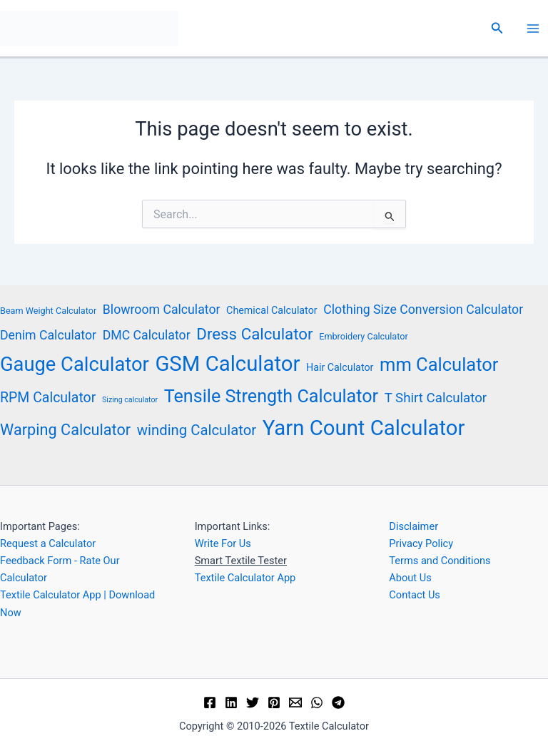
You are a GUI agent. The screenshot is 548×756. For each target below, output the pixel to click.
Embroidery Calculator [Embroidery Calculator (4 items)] (364, 336)
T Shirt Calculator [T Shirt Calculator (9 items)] (436, 398)
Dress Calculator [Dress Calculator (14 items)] (254, 334)
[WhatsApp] (317, 703)
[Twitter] (253, 703)
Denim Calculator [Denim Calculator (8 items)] (48, 335)
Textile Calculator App (245, 578)
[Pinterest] (274, 703)
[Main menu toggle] (533, 29)
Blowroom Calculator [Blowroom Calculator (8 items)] (162, 310)
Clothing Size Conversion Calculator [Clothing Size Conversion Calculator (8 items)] (423, 310)
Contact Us (415, 595)
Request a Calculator (48, 543)
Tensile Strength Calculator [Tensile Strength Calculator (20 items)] (271, 396)
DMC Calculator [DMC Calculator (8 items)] (147, 335)
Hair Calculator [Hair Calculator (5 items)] (340, 367)
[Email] (295, 703)
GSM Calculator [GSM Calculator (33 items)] (227, 364)
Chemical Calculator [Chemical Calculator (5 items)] (272, 310)
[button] (497, 28)
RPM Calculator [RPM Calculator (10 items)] (48, 398)
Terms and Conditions (440, 561)
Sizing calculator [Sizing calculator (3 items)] (130, 400)
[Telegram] (338, 703)
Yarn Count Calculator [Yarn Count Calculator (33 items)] (364, 428)
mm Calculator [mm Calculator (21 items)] (439, 364)
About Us (410, 578)
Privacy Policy (421, 543)
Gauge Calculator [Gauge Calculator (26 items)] (75, 364)
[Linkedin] (231, 703)
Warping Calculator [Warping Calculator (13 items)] (65, 430)
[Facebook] (210, 703)
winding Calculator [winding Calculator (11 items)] (197, 430)
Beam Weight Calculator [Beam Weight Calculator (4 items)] (48, 311)
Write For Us (223, 543)
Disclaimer (413, 526)
